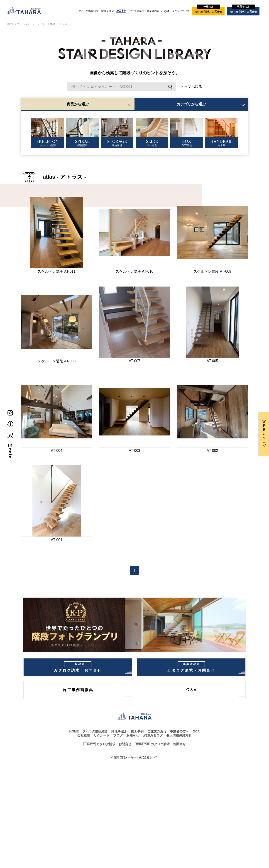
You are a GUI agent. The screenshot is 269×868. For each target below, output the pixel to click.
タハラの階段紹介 (88, 11)
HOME (74, 731)
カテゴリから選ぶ (191, 104)
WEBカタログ (153, 735)
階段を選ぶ (107, 11)
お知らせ (133, 735)
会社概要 (84, 735)
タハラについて (181, 11)
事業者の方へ (154, 11)
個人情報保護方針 (179, 735)
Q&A (167, 11)
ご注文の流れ (137, 11)
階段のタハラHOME (18, 24)
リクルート (102, 735)
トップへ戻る (191, 87)
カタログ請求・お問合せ (208, 10)
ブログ (118, 735)
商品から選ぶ (78, 104)
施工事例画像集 (78, 690)
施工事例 (121, 11)
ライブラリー (39, 24)
